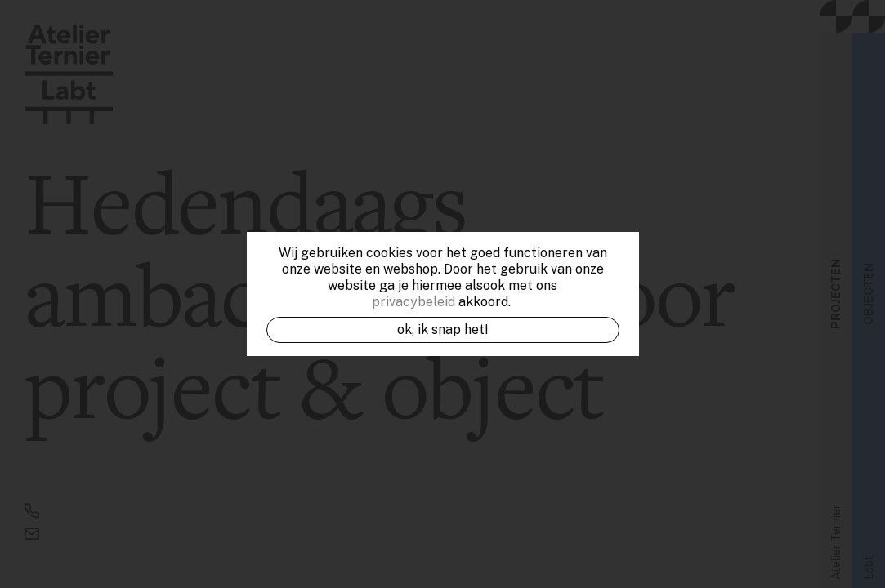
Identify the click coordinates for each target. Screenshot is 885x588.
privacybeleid (413, 302)
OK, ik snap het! (443, 330)
